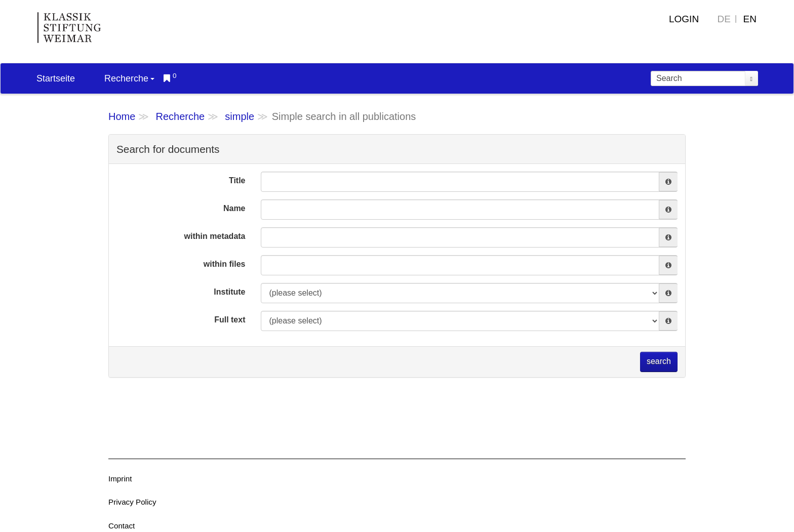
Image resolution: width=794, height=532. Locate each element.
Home (122, 116)
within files (225, 264)
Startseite (56, 78)
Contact (122, 526)
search (659, 361)
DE (724, 19)
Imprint (120, 479)
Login (684, 19)
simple (240, 116)
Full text (230, 320)
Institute (229, 292)
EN (750, 19)
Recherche (129, 78)
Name (234, 208)
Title (237, 180)
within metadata (215, 236)
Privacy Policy (132, 502)
